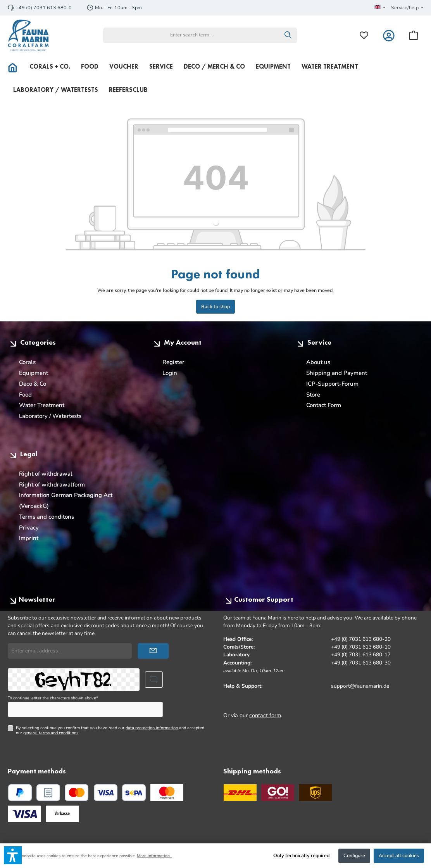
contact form (265, 715)
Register (173, 362)
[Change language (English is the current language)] (380, 8)
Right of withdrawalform (52, 485)
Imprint (29, 538)
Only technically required (301, 855)
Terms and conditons (47, 517)
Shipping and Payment (337, 373)
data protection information (152, 728)
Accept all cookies (399, 855)
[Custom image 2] (25, 814)
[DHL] (240, 793)
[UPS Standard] (315, 793)
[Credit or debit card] (91, 793)
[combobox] (191, 35)
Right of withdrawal (46, 474)
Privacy (29, 528)
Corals (27, 362)
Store (313, 395)
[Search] (288, 35)
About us (318, 362)
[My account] (389, 35)
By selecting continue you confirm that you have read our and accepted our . (110, 730)
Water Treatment (42, 405)
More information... (154, 856)
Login (170, 373)
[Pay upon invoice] (48, 793)
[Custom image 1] (167, 793)
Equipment (34, 373)
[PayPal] (20, 793)
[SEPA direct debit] (134, 793)
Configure (354, 855)
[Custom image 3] (62, 814)
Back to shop (215, 306)
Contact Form (324, 405)
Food (25, 395)
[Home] (16, 67)
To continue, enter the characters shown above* (53, 698)
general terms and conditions (51, 733)
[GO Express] (278, 793)
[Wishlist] (364, 35)
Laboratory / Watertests (50, 416)
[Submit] (153, 651)
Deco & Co (33, 384)
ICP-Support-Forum (332, 384)
